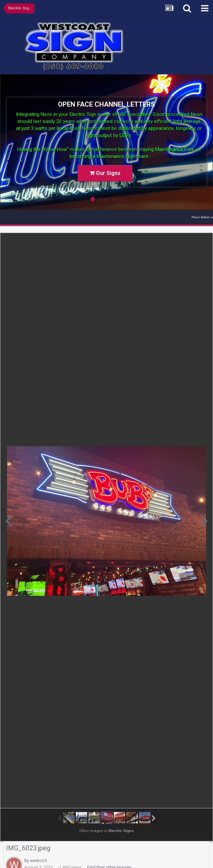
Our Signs (105, 173)
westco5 (38, 861)
